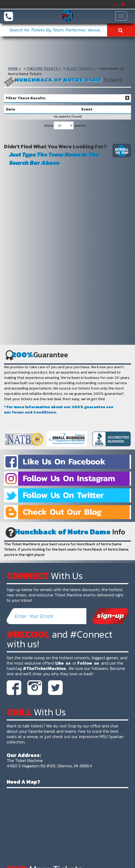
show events (65, 125)
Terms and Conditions (34, 412)
